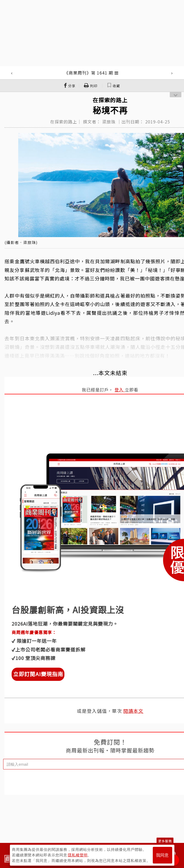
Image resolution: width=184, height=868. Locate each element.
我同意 (162, 855)
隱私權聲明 (78, 855)
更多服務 (165, 841)
